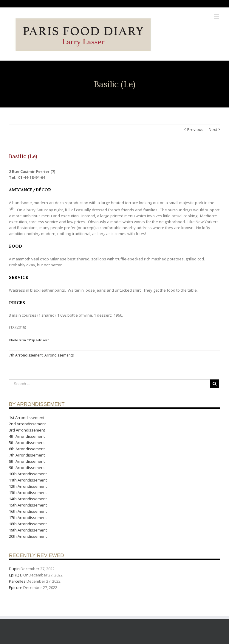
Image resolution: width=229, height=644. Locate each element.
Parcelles (17, 581)
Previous (195, 129)
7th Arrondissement (26, 355)
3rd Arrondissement (27, 430)
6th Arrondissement (27, 449)
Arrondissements (59, 355)
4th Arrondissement (27, 436)
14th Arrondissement (28, 499)
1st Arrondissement (27, 418)
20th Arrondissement (28, 536)
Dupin (14, 569)
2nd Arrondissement (27, 424)
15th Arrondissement (28, 505)
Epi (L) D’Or (18, 575)
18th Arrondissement (28, 524)
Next (213, 129)
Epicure (16, 587)
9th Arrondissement (27, 468)
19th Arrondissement (28, 530)
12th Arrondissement (28, 486)
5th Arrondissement (27, 443)
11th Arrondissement (28, 480)
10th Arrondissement (28, 474)
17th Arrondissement (28, 518)
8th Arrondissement (27, 461)
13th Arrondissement (28, 493)
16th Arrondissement (28, 511)
